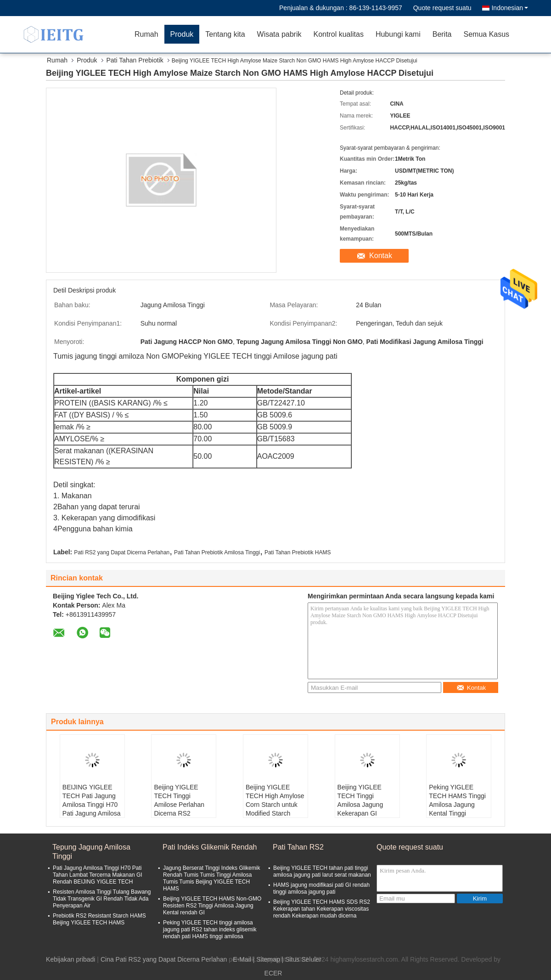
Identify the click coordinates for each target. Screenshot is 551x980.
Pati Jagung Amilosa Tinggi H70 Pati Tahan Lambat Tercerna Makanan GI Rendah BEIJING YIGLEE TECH (98, 875)
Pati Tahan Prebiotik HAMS (298, 552)
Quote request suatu (442, 8)
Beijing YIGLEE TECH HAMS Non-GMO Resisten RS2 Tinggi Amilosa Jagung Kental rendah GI (212, 906)
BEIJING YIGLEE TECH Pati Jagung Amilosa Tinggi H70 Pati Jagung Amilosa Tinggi (92, 805)
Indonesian (510, 8)
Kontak (381, 256)
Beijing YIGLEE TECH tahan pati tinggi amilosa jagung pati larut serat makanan (322, 871)
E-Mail (242, 959)
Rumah (146, 34)
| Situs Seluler (302, 959)
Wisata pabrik (279, 34)
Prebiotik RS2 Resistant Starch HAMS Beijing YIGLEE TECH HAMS (99, 919)
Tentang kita (225, 34)
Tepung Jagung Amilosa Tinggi (91, 852)
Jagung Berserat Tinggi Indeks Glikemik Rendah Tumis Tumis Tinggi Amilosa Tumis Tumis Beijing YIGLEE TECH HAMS (211, 878)
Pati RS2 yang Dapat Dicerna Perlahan (122, 552)
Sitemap (268, 959)
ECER (273, 973)
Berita (442, 34)
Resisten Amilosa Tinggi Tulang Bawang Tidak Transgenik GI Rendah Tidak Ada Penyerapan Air (102, 899)
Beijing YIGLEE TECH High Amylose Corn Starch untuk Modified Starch (275, 800)
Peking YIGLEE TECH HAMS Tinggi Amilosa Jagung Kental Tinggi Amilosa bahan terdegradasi (457, 809)
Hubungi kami (398, 34)
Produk (182, 34)
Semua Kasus (487, 34)
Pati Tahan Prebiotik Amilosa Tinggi (217, 552)
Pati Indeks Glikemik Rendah (210, 847)
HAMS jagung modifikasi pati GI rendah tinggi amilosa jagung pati (321, 888)
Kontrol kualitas (338, 34)
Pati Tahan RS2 (298, 847)
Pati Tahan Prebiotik (135, 60)
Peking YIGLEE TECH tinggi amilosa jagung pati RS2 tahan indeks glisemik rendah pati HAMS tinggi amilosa (210, 929)
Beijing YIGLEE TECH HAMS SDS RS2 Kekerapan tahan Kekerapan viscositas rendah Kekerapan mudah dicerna (322, 909)
